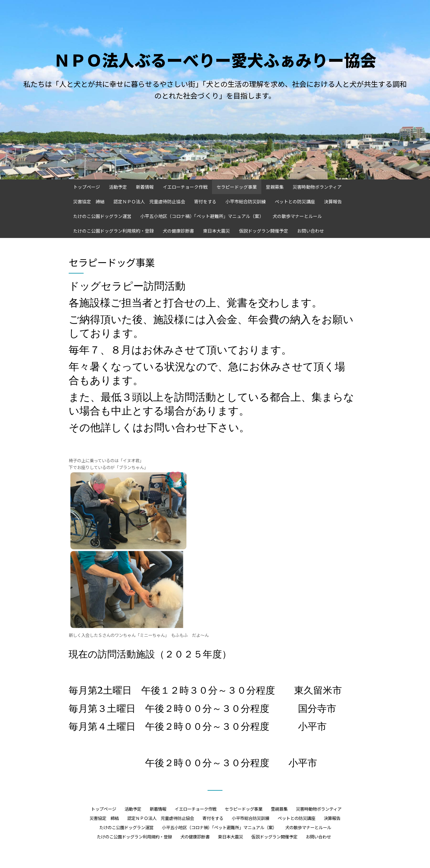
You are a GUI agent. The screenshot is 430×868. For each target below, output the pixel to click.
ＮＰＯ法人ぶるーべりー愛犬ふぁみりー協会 (215, 60)
